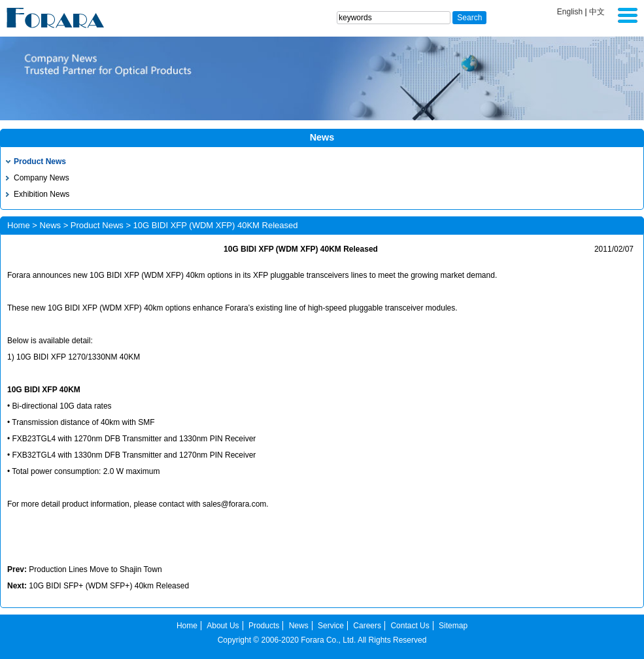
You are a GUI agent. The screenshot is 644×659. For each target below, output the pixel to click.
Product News (40, 161)
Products (264, 626)
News (51, 225)
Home (19, 225)
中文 (597, 12)
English (570, 12)
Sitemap (453, 626)
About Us (223, 626)
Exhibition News (42, 194)
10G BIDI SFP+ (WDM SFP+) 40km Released (109, 586)
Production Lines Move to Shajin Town (95, 569)
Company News (42, 178)
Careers (367, 626)
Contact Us (410, 626)
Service (331, 626)
